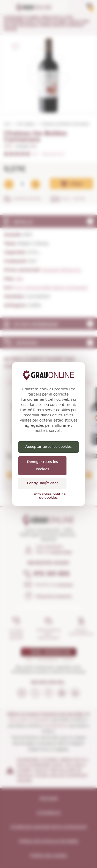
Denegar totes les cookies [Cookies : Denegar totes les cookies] (42, 466)
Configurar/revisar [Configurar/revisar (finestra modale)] (42, 483)
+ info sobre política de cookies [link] (48, 496)
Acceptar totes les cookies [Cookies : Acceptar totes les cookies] (48, 447)
